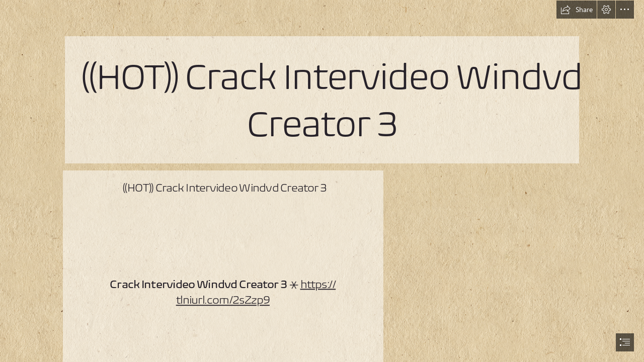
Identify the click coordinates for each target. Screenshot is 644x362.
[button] (577, 10)
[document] (322, 181)
